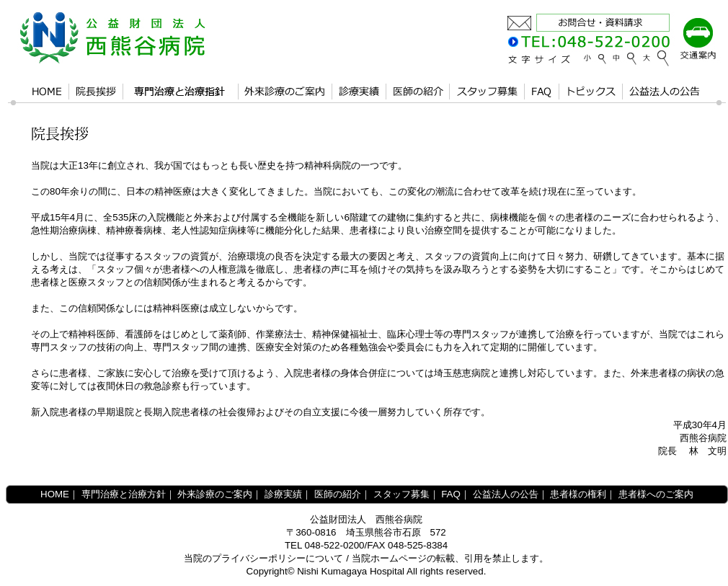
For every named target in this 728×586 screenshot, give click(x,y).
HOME (55, 494)
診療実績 (283, 494)
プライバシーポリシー (259, 558)
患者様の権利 (578, 494)
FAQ (451, 494)
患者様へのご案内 (656, 494)
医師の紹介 (338, 494)
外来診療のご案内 (215, 494)
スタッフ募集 (401, 494)
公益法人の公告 (506, 494)
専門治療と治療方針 (124, 494)
